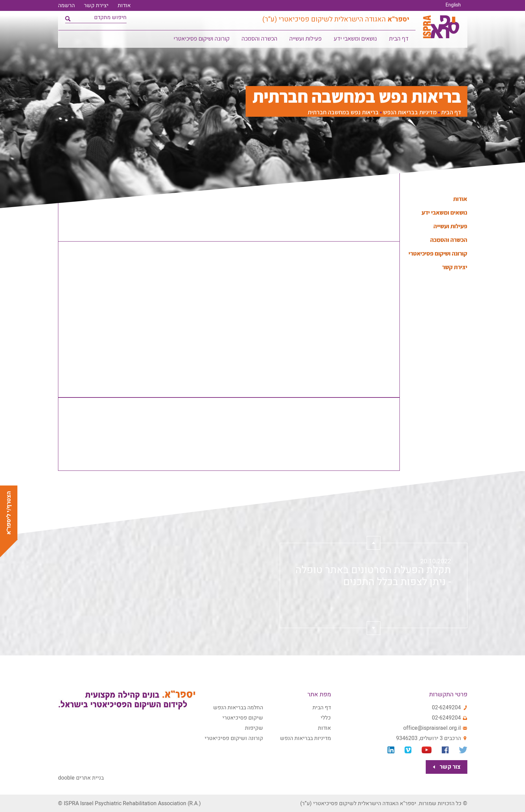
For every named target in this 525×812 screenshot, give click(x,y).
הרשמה (66, 5)
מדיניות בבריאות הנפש (410, 113)
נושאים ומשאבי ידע (356, 39)
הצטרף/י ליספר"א (9, 513)
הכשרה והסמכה (260, 39)
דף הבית (399, 39)
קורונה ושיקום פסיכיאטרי (202, 39)
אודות (124, 5)
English (453, 5)
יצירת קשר (96, 5)
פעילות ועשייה (306, 39)
